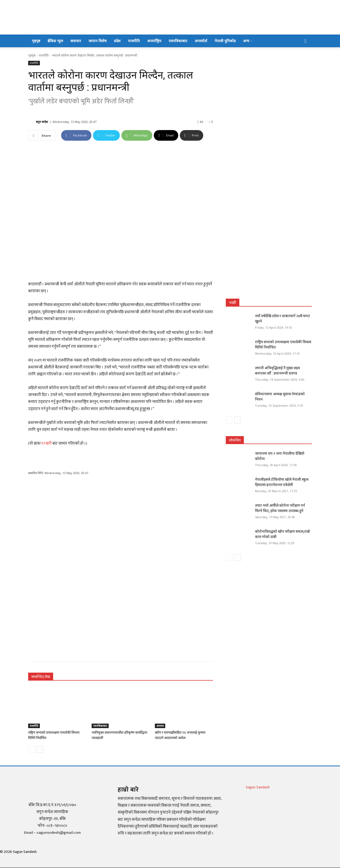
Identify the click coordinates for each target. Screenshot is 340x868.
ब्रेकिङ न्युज (55, 41)
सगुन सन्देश (42, 122)
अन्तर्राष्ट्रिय (154, 41)
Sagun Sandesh (258, 787)
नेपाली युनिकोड (225, 41)
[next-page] (40, 749)
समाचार (76, 41)
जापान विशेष (97, 41)
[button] (305, 41)
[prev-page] (31, 749)
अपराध (160, 726)
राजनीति (134, 41)
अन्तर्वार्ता (201, 41)
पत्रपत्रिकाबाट (178, 41)
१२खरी (46, 443)
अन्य (247, 41)
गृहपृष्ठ (36, 41)
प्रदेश (117, 41)
